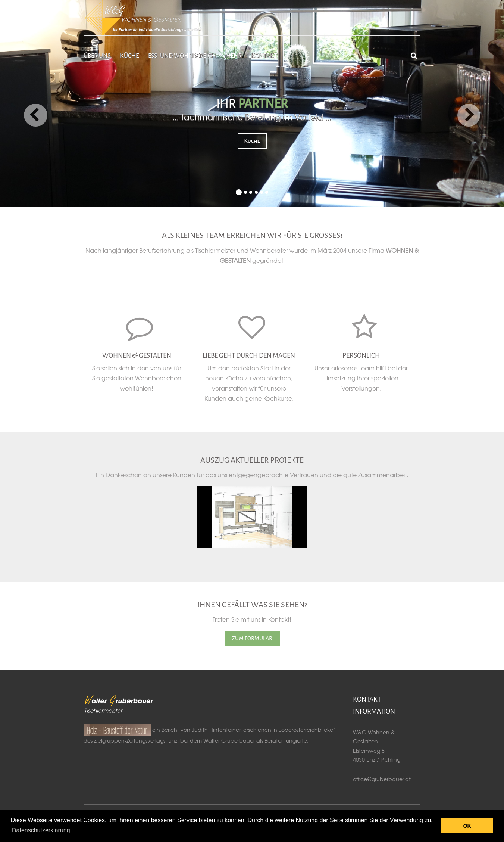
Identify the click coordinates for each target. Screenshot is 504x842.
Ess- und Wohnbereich (182, 56)
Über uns (97, 56)
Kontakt (264, 56)
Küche (129, 56)
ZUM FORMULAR (252, 638)
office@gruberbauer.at (382, 779)
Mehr (234, 56)
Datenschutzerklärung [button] (41, 830)
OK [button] (467, 826)
